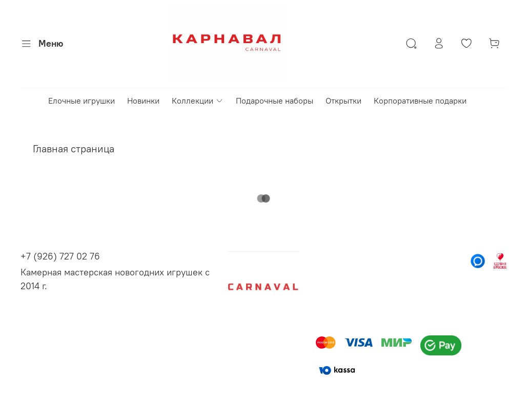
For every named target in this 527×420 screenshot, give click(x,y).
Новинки (143, 101)
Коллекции (197, 101)
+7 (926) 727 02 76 (60, 256)
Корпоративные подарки (420, 101)
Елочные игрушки (82, 101)
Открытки (343, 101)
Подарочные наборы (275, 101)
